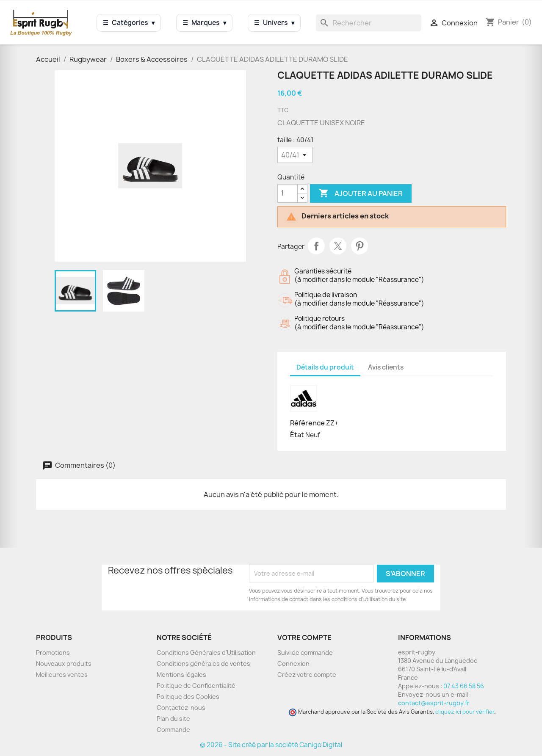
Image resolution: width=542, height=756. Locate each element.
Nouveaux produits (64, 664)
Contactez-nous (181, 708)
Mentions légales (181, 675)
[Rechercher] (369, 23)
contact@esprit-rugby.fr (434, 703)
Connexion (293, 664)
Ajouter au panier (361, 193)
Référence (307, 423)
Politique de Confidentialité (196, 686)
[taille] (295, 155)
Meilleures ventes (62, 675)
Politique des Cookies (188, 697)
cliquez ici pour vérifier (465, 712)
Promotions (53, 653)
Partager (316, 246)
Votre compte (304, 637)
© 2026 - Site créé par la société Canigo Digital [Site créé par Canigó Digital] (271, 745)
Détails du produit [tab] (325, 367)
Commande (173, 730)
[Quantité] (288, 193)
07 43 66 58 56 (464, 686)
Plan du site (173, 719)
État (297, 435)
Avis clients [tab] (386, 367)
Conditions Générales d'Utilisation (206, 653)
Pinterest (359, 246)
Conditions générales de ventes (203, 664)
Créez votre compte (307, 675)
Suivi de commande (305, 653)
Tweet (338, 246)
